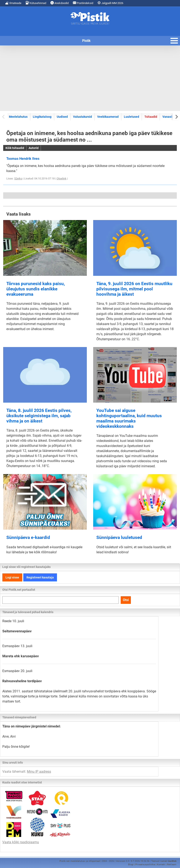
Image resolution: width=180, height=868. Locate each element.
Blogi (131, 865)
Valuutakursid (82, 117)
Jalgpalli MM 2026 (110, 3)
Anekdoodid (60, 3)
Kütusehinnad (36, 3)
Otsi (126, 600)
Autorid (34, 148)
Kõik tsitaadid (15, 148)
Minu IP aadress (39, 772)
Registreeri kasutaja (40, 577)
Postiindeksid (83, 3)
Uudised (62, 117)
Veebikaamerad (108, 117)
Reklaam (172, 865)
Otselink (62, 178)
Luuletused (132, 117)
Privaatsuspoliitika (145, 865)
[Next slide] (176, 117)
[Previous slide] (4, 117)
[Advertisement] (90, 78)
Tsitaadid (151, 117)
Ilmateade (13, 3)
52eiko (18, 178)
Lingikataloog (42, 117)
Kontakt (161, 865)
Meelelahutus (18, 117)
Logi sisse (12, 577)
